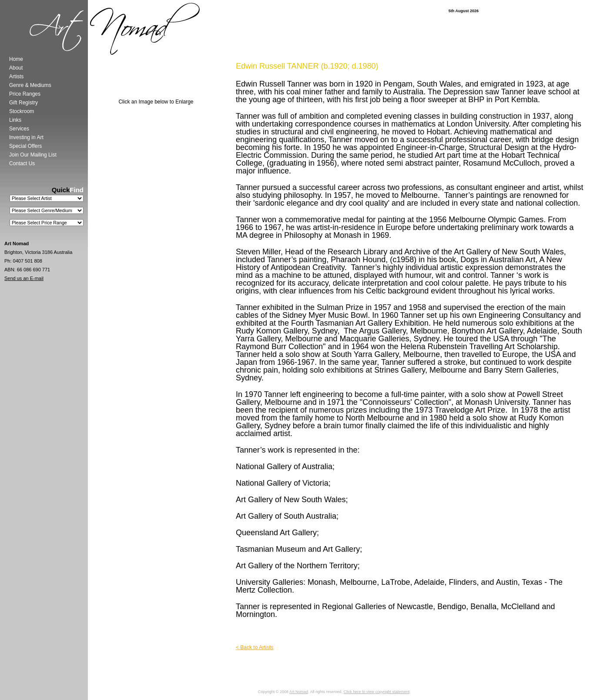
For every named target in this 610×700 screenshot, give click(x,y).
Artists (16, 77)
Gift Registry (23, 103)
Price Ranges (25, 94)
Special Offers (25, 146)
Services (19, 129)
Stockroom (22, 111)
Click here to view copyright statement (377, 692)
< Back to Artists (255, 647)
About (16, 68)
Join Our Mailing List (33, 155)
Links (15, 120)
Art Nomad (299, 692)
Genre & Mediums (30, 85)
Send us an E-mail (24, 278)
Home (16, 59)
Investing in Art (26, 137)
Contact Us (22, 163)
